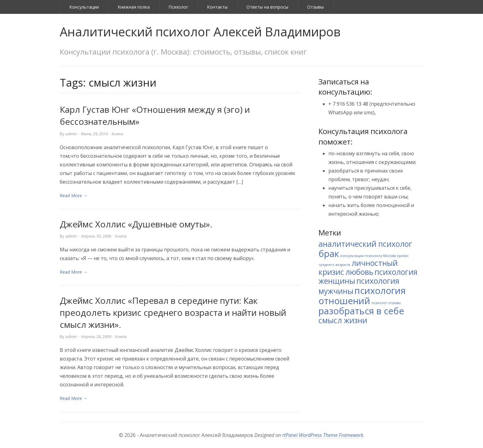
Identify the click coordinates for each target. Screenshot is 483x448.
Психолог (178, 7)
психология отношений (362, 296)
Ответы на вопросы (267, 7)
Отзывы (315, 7)
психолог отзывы (386, 303)
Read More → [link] (74, 195)
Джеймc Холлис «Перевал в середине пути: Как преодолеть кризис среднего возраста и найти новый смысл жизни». (173, 312)
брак (329, 254)
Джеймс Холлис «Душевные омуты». (136, 224)
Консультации (84, 7)
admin (71, 134)
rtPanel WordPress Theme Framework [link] (323, 435)
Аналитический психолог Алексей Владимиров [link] (200, 32)
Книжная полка (134, 7)
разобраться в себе (361, 311)
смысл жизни (343, 320)
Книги (118, 134)
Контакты (217, 7)
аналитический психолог (365, 244)
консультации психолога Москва (368, 256)
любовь (359, 272)
